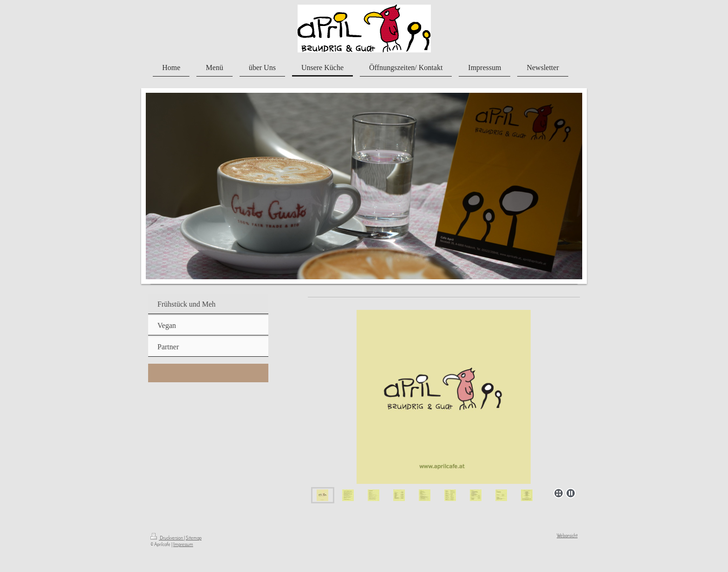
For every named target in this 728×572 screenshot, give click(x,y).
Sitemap (194, 538)
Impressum (183, 545)
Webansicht (567, 536)
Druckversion (167, 538)
